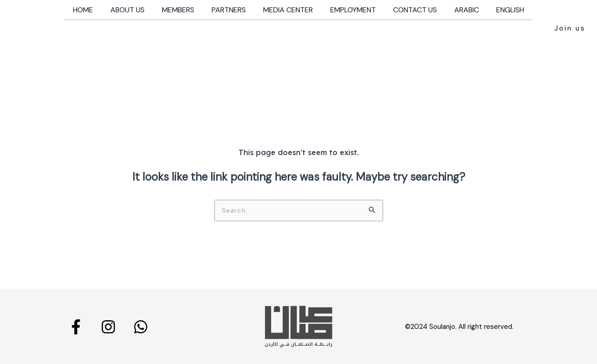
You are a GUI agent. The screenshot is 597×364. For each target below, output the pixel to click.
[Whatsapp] (141, 326)
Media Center (288, 10)
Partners (231, 10)
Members (184, 10)
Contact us (410, 10)
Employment (350, 10)
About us (136, 10)
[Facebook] (76, 326)
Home (94, 10)
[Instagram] (108, 326)
